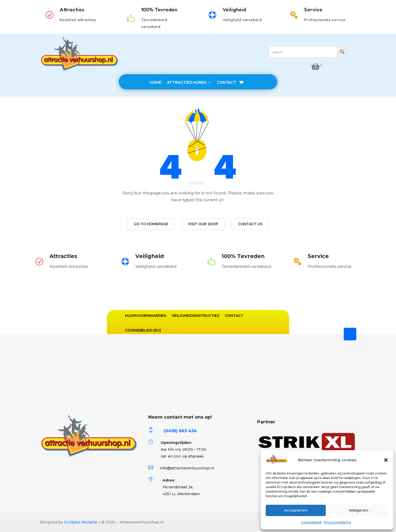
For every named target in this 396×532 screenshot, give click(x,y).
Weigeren (358, 510)
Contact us (250, 224)
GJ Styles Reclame (81, 522)
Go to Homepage (151, 224)
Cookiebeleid (311, 522)
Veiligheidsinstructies (195, 316)
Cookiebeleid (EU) (143, 330)
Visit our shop (203, 224)
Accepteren (296, 510)
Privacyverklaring (337, 522)
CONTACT (227, 82)
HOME (156, 82)
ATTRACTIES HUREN (187, 82)
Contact (234, 316)
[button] (386, 460)
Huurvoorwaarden (146, 316)
